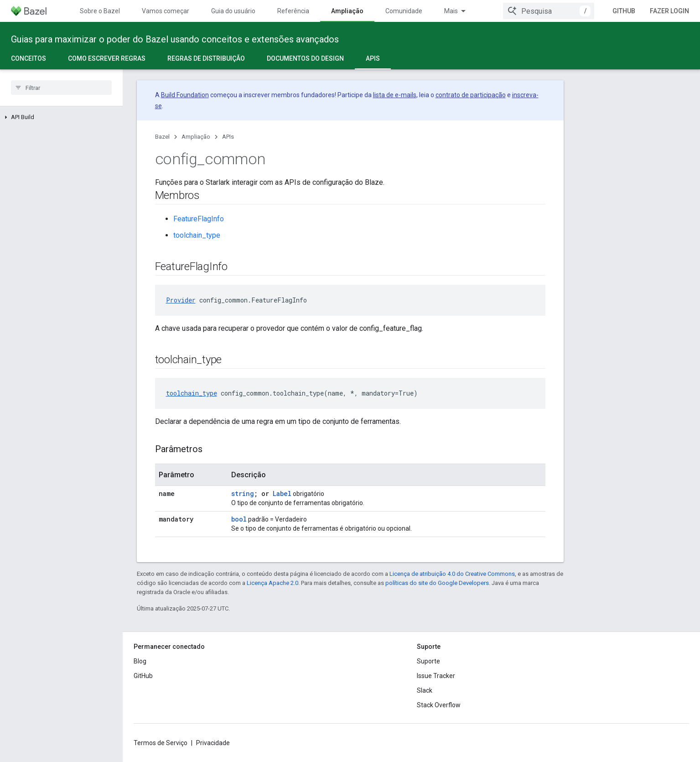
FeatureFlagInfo (199, 219)
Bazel (162, 137)
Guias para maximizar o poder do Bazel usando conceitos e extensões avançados (175, 39)
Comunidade (404, 11)
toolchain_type (197, 235)
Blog (140, 661)
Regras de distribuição (206, 58)
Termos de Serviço (161, 743)
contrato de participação (471, 95)
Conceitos (29, 58)
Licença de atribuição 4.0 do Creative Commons (452, 574)
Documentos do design (305, 58)
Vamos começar (166, 11)
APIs (228, 137)
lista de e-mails (395, 95)
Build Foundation (185, 95)
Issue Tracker (436, 676)
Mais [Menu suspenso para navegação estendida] (451, 11)
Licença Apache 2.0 (272, 583)
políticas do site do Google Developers (437, 583)
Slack (425, 690)
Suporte (428, 661)
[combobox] (549, 11)
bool (239, 519)
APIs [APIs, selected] (373, 58)
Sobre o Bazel (100, 11)
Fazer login (669, 11)
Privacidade (213, 743)
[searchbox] (61, 88)
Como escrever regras (107, 58)
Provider (181, 300)
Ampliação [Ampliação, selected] (347, 11)
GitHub (624, 11)
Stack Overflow (439, 705)
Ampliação (196, 137)
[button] (61, 117)
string (243, 493)
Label (282, 493)
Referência (293, 11)
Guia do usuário (233, 11)
